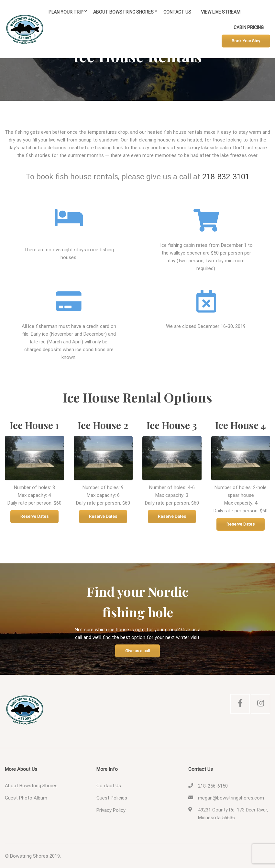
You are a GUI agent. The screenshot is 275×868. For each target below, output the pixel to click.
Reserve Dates (34, 516)
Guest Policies (112, 798)
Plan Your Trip (66, 12)
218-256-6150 (213, 786)
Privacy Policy (111, 810)
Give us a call (137, 651)
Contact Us (177, 12)
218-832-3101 (226, 177)
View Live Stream (221, 12)
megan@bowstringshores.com (231, 798)
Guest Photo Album (26, 798)
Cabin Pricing (249, 27)
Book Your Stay (246, 41)
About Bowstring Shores (123, 12)
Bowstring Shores (29, 856)
